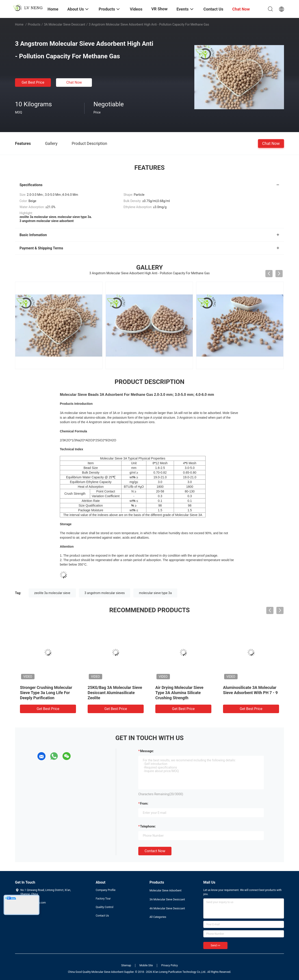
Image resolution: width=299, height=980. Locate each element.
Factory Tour (103, 899)
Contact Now (155, 851)
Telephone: (148, 826)
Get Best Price (33, 82)
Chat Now (74, 82)
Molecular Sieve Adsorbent (166, 891)
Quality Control (105, 907)
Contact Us (102, 916)
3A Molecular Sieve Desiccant (65, 24)
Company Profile (106, 890)
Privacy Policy (169, 965)
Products (34, 24)
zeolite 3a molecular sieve (52, 593)
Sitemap (126, 965)
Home (19, 24)
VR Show (159, 9)
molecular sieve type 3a (155, 593)
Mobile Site (146, 965)
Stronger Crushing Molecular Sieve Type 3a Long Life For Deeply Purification (46, 693)
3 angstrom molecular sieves (105, 593)
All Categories (158, 917)
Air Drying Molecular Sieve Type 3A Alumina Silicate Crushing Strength (179, 693)
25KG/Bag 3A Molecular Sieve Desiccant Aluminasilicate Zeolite (115, 693)
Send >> (215, 945)
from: (144, 804)
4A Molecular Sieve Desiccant (167, 908)
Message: (147, 751)
